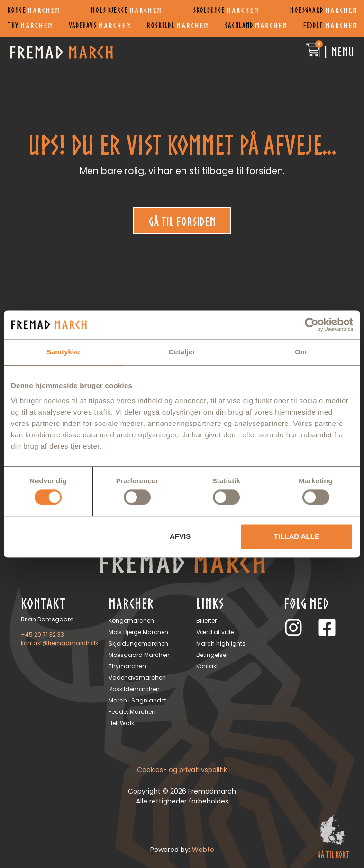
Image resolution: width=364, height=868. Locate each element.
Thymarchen (127, 666)
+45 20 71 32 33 (42, 634)
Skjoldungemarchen (138, 643)
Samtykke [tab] (63, 352)
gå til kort (333, 854)
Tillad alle (297, 536)
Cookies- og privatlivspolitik (182, 770)
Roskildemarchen (134, 689)
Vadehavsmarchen (137, 678)
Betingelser (212, 655)
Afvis (180, 536)
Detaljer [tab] (182, 352)
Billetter (206, 621)
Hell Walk (121, 723)
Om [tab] (301, 352)
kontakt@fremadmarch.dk (59, 643)
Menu (343, 52)
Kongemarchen (131, 621)
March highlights (221, 643)
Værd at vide (215, 632)
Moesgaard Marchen (139, 655)
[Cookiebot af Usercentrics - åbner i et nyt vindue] (312, 324)
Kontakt (207, 666)
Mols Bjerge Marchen (138, 632)
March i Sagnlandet (137, 700)
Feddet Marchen (132, 712)
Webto (203, 850)
